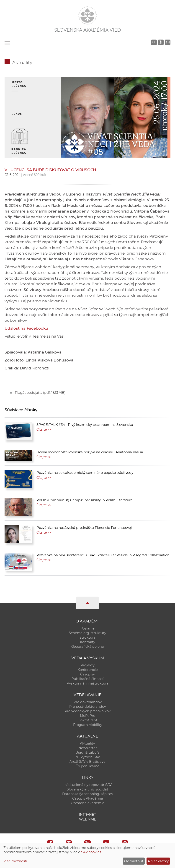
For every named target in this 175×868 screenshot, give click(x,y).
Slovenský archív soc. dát (87, 789)
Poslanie (87, 628)
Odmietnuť (134, 861)
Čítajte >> (44, 429)
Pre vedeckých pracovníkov (88, 711)
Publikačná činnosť (88, 679)
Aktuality (22, 63)
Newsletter (88, 748)
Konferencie (88, 670)
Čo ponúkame (87, 766)
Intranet (87, 815)
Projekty (88, 665)
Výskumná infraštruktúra (88, 683)
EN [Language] (168, 42)
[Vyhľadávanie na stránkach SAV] (154, 42)
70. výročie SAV (87, 757)
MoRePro (88, 716)
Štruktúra (87, 637)
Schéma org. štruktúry (87, 633)
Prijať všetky (158, 861)
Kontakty (88, 642)
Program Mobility (88, 725)
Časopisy (87, 674)
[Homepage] (87, 15)
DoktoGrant (87, 720)
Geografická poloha (88, 647)
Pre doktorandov (88, 702)
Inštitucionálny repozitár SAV (88, 785)
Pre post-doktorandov (88, 707)
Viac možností (15, 861)
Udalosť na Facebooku (26, 328)
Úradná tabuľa (87, 753)
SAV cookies (91, 852)
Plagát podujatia (40, 393)
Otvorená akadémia (88, 803)
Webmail (87, 819)
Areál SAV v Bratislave (87, 762)
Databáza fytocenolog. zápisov (88, 794)
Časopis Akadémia (88, 798)
